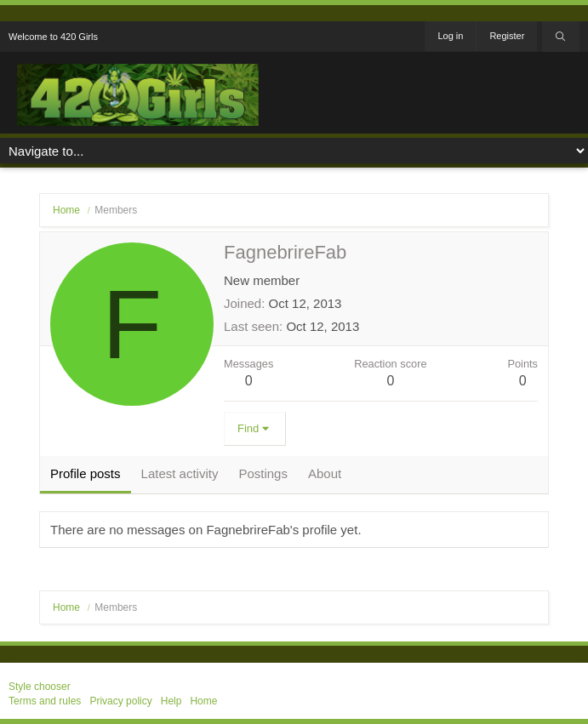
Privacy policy (120, 701)
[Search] (561, 37)
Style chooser (40, 687)
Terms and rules (45, 701)
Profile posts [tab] (86, 473)
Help (171, 701)
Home (203, 701)
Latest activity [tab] (180, 473)
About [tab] (325, 473)
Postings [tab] (263, 473)
